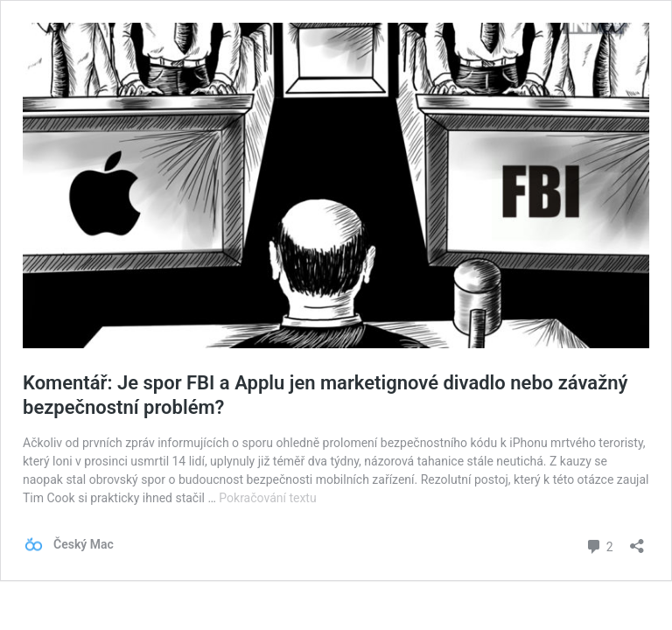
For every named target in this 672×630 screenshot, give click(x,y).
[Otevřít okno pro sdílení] (637, 540)
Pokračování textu (267, 498)
